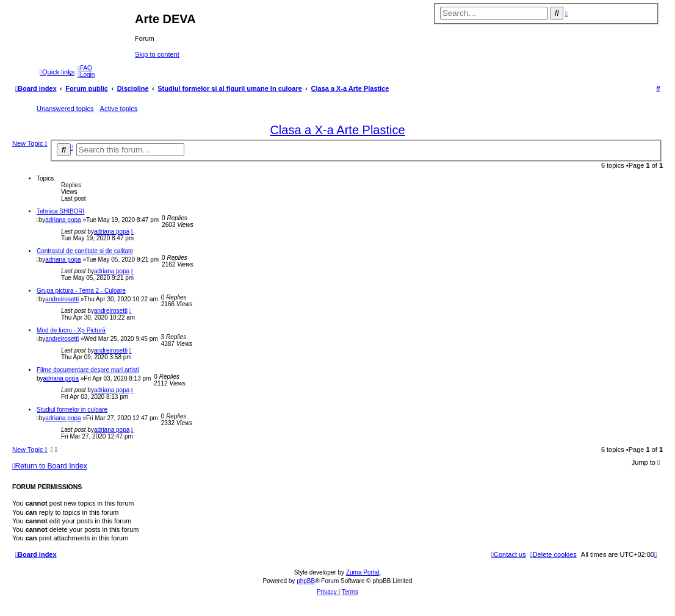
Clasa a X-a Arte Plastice (337, 130)
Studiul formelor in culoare (72, 410)
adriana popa (63, 220)
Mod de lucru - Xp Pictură (71, 330)
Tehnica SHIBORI (60, 211)
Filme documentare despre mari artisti (88, 370)
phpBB (306, 581)
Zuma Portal (363, 572)
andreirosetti (62, 299)
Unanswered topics (65, 109)
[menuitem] (85, 68)
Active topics (119, 109)
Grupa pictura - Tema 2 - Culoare (81, 291)
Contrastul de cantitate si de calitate (85, 251)
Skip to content (157, 54)
